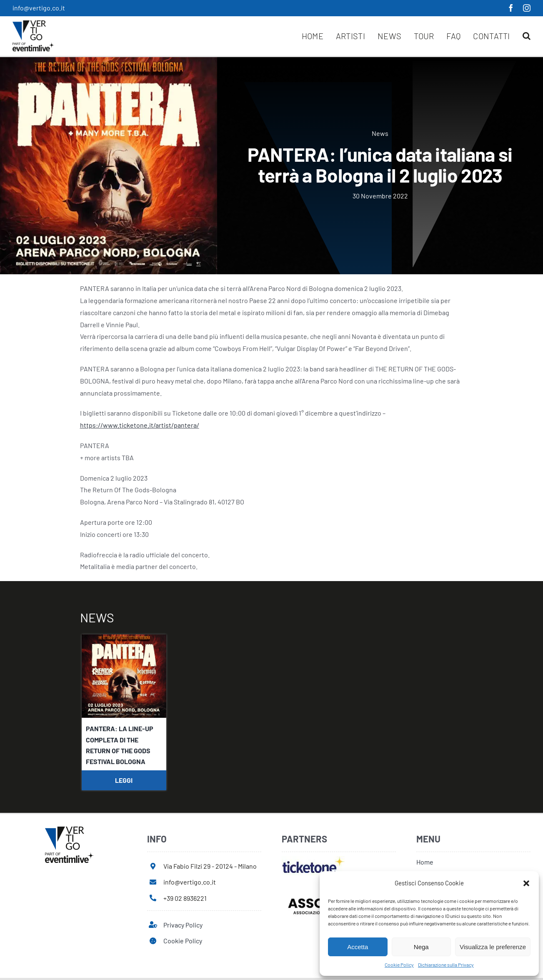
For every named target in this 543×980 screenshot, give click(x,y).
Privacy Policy (183, 925)
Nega (421, 947)
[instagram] (527, 8)
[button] (526, 883)
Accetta (358, 947)
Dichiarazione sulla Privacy (446, 965)
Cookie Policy (399, 965)
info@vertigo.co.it (39, 8)
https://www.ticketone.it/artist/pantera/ (140, 425)
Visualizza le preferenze (493, 947)
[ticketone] (313, 859)
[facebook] (511, 8)
